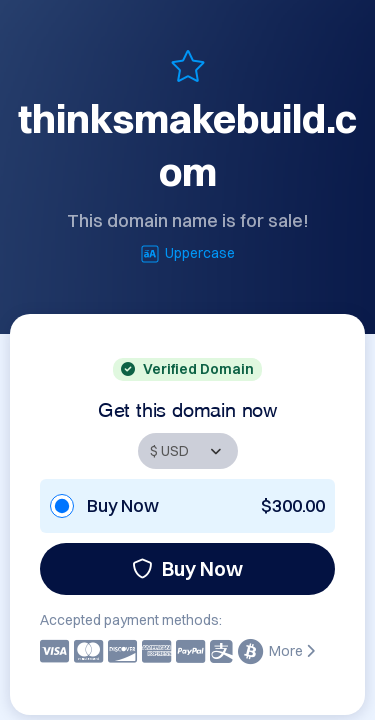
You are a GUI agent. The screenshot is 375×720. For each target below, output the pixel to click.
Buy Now (187, 568)
